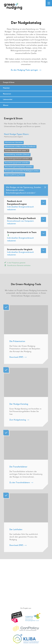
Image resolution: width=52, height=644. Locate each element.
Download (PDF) (16, 360)
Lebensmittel (8, 99)
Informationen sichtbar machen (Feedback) (20, 149)
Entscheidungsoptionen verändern (17, 165)
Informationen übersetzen (14, 145)
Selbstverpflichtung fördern (15, 177)
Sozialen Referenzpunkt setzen (16, 153)
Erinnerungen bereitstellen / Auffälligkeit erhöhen (22, 173)
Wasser (6, 105)
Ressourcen (7, 94)
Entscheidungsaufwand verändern (17, 161)
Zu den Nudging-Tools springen (24, 70)
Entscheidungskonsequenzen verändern (19, 169)
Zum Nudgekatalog (18, 422)
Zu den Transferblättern (20, 485)
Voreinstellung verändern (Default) (17, 157)
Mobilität (6, 88)
